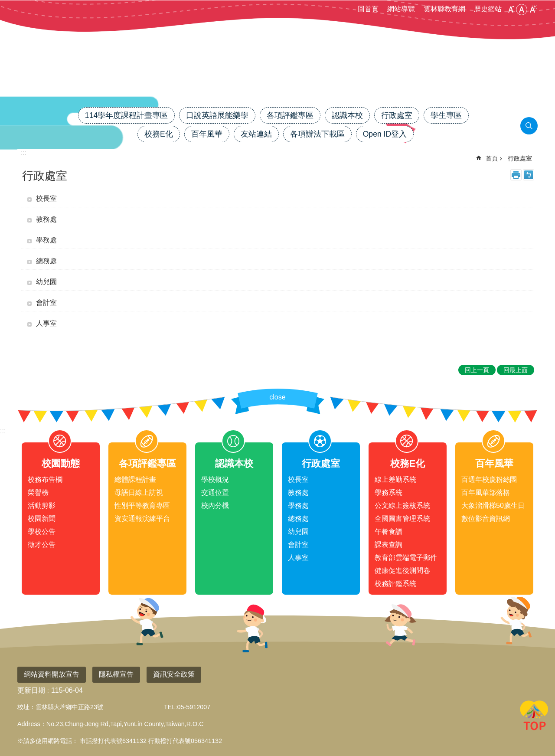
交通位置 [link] (215, 493)
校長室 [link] (46, 198)
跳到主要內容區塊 (5, 5)
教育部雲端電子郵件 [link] (406, 558)
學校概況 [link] (215, 479)
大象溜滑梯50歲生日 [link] (493, 506)
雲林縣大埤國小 (277, 77)
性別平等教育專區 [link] (142, 506)
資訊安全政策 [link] (174, 674)
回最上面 (534, 717)
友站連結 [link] (256, 134)
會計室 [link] (46, 303)
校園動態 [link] (61, 463)
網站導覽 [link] (401, 9)
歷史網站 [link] (488, 9)
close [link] (277, 397)
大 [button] (532, 10)
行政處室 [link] (397, 115)
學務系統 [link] (388, 493)
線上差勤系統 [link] (395, 479)
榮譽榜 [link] (38, 493)
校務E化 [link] (159, 134)
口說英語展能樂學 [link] (217, 115)
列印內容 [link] (516, 175)
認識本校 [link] (347, 115)
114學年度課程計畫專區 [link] (126, 115)
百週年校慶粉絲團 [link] (489, 479)
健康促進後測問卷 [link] (402, 571)
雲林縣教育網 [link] (444, 9)
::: (3, 431)
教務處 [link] (46, 219)
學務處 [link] (46, 240)
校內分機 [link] (215, 506)
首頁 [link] (492, 158)
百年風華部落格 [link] (486, 493)
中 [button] (522, 10)
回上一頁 (477, 370)
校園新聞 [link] (42, 519)
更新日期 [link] (31, 690)
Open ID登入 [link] (385, 134)
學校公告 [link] (42, 532)
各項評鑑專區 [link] (290, 115)
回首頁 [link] (368, 9)
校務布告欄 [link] (45, 479)
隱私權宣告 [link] (116, 674)
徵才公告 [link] (42, 545)
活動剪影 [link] (42, 506)
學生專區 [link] (446, 115)
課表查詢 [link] (388, 545)
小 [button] (511, 10)
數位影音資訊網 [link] (486, 519)
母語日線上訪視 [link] (139, 493)
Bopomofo (529, 175)
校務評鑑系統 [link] (395, 584)
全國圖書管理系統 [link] (402, 519)
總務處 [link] (46, 261)
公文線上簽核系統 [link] (402, 506)
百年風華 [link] (207, 134)
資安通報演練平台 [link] (142, 519)
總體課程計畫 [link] (135, 479)
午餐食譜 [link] (388, 532)
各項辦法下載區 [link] (317, 134)
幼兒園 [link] (46, 282)
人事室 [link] (46, 323)
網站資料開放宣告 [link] (52, 674)
